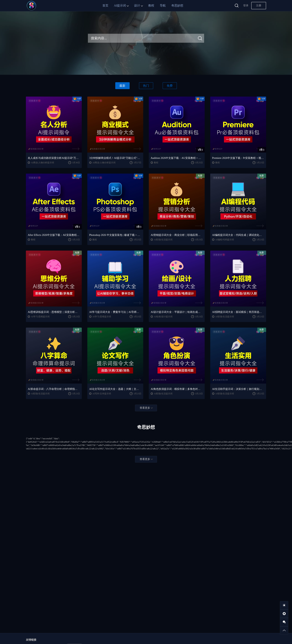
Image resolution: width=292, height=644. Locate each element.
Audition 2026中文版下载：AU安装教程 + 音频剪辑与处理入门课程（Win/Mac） (177, 158)
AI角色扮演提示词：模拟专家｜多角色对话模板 (177, 389)
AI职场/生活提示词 (163, 240)
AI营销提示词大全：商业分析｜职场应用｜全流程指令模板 (177, 235)
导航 (163, 6)
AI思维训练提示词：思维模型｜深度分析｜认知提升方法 (54, 312)
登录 (246, 6)
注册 (259, 6)
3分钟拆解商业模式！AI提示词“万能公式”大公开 (115, 158)
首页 (105, 6)
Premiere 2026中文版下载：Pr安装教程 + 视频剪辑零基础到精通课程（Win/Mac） (238, 158)
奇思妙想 (177, 6)
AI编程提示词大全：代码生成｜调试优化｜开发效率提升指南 (238, 235)
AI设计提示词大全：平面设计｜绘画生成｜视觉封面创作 (177, 312)
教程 (151, 6)
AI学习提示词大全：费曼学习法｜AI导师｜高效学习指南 (115, 312)
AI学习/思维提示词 (40, 317)
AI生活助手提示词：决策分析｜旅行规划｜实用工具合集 (238, 389)
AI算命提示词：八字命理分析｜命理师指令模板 (54, 389)
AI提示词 (120, 6)
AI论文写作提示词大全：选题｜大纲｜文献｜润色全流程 (115, 389)
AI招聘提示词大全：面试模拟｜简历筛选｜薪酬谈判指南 (238, 312)
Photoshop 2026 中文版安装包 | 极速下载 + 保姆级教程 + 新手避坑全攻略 (115, 235)
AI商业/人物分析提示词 (42, 163)
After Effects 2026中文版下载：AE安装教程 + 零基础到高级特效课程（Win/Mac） (54, 235)
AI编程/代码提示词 (225, 240)
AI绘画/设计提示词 (163, 317)
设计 (137, 6)
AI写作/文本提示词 (102, 394)
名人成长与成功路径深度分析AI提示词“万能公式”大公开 (54, 158)
